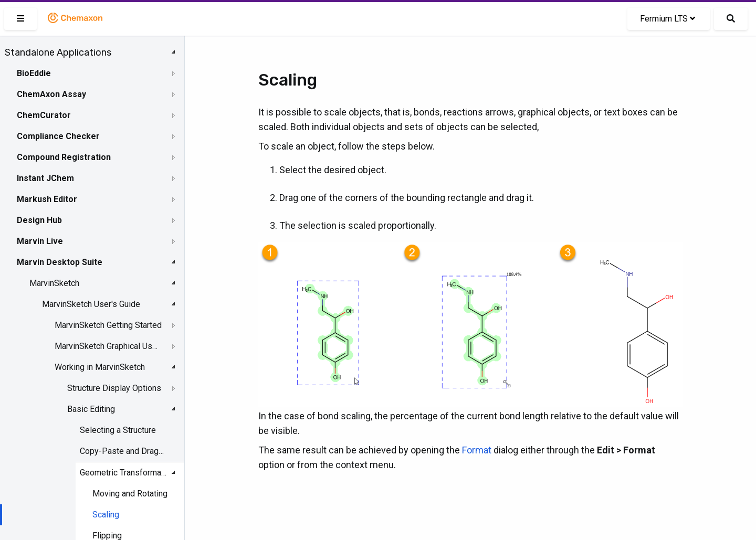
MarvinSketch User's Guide (91, 304)
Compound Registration (64, 157)
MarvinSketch (54, 283)
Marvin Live (40, 241)
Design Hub (39, 220)
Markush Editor (47, 199)
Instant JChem (45, 178)
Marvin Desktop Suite (60, 262)
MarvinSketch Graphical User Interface (108, 346)
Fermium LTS (668, 19)
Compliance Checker (58, 136)
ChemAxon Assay (51, 94)
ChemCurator (44, 115)
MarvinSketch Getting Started (108, 325)
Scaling (106, 515)
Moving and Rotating (130, 494)
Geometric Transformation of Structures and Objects (123, 473)
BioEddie (34, 73)
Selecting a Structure (118, 430)
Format (477, 450)
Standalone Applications (58, 52)
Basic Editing (91, 409)
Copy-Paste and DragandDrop (123, 451)
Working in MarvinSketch (100, 367)
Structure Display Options (114, 388)
